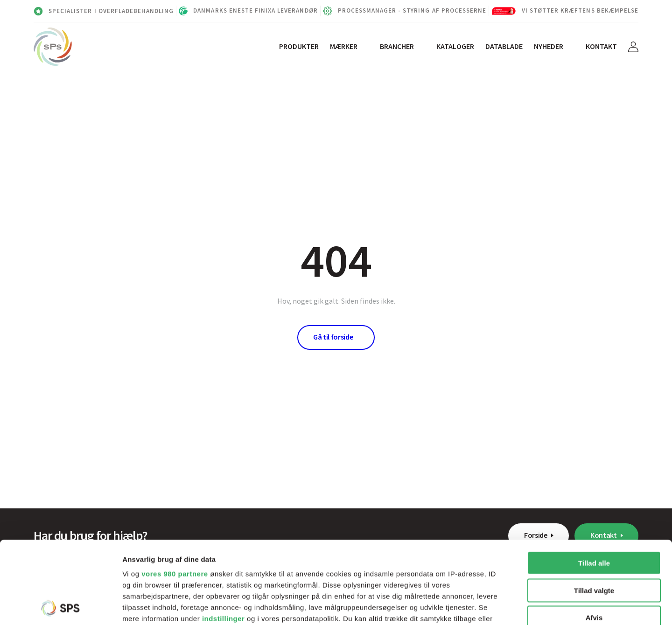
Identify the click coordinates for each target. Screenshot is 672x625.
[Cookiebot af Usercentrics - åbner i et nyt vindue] (60, 607)
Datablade (504, 46)
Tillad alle (594, 481)
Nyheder (549, 46)
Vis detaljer (485, 607)
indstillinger (224, 537)
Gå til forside (333, 337)
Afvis (594, 536)
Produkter (299, 46)
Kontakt (601, 46)
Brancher (397, 46)
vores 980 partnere (175, 492)
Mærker (344, 46)
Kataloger (455, 46)
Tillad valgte (594, 508)
